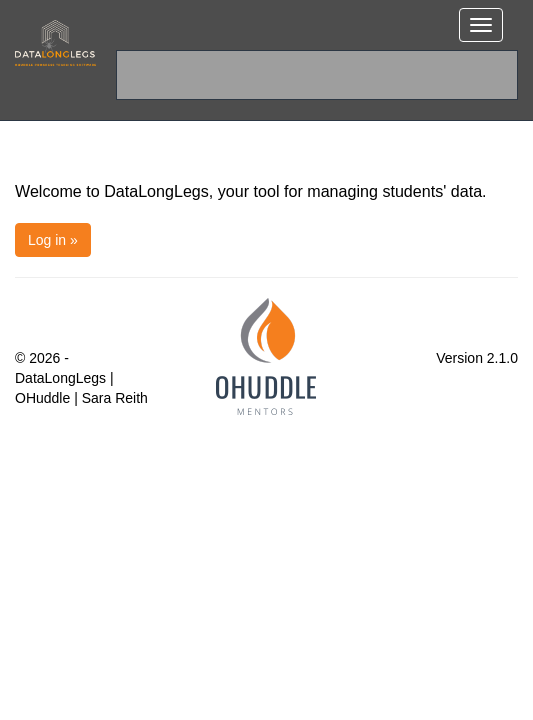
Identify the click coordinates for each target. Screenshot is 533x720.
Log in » (53, 240)
